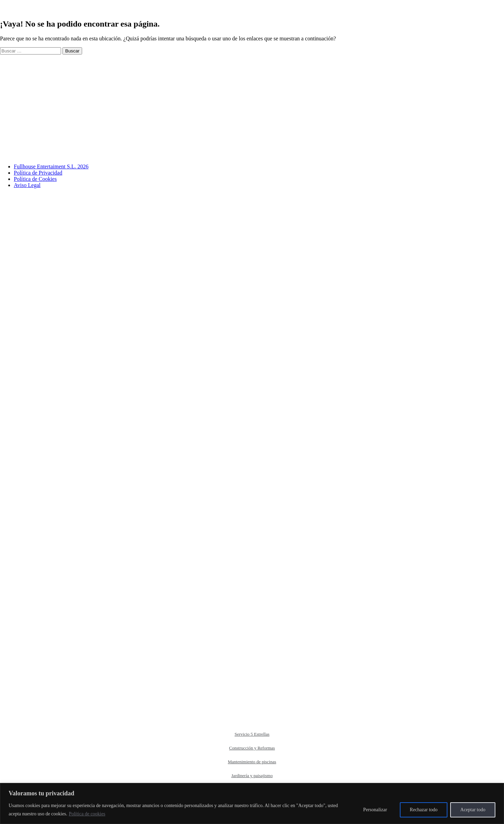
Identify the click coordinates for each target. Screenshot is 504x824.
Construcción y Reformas (252, 748)
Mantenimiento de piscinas (252, 762)
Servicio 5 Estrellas (252, 734)
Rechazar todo (424, 810)
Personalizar (375, 810)
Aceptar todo (473, 810)
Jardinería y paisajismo (252, 776)
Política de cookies (87, 814)
